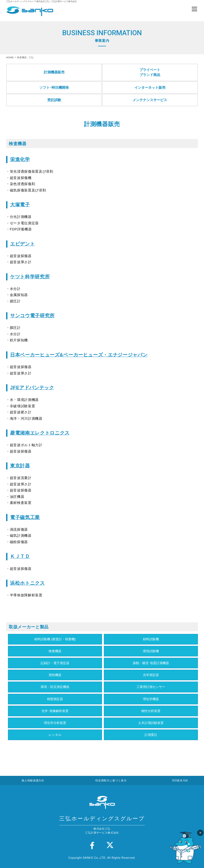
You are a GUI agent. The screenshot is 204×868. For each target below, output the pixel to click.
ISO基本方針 (180, 780)
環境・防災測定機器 (55, 687)
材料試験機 (151, 639)
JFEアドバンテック (32, 388)
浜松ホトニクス (27, 583)
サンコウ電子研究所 (32, 316)
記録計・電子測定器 (55, 663)
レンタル (55, 735)
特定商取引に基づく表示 (111, 780)
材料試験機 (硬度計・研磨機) (55, 639)
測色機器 (55, 675)
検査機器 (55, 651)
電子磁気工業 (25, 517)
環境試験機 (151, 651)
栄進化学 (20, 159)
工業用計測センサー (151, 687)
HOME (10, 57)
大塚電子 (20, 205)
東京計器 (20, 466)
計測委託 (151, 735)
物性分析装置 (151, 711)
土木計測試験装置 (151, 723)
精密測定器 (55, 699)
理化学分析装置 (55, 723)
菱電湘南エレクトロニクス (40, 433)
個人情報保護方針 (33, 780)
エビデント (22, 244)
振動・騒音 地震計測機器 (151, 663)
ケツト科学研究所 (30, 277)
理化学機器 (151, 699)
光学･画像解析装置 (55, 711)
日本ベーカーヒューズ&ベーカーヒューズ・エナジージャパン (79, 355)
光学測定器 (151, 675)
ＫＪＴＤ (20, 556)
